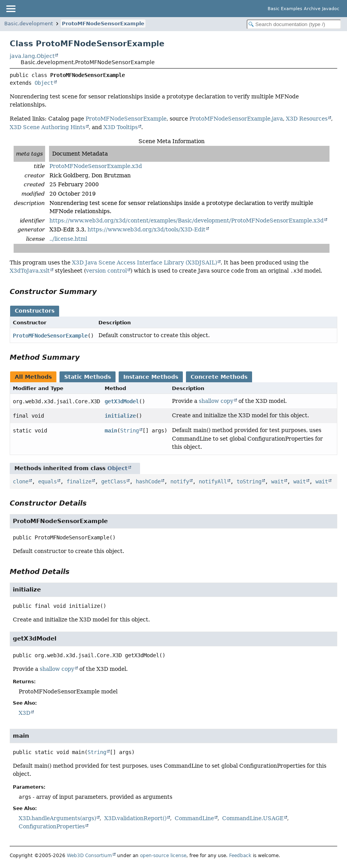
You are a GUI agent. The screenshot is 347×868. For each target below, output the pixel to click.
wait (277, 481)
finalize (79, 481)
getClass (114, 481)
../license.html (68, 239)
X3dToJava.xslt (30, 271)
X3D (25, 713)
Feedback (240, 856)
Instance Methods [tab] (151, 377)
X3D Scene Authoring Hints (47, 127)
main (111, 430)
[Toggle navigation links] (11, 9)
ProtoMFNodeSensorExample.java (236, 119)
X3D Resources (307, 119)
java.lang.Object (32, 56)
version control (106, 271)
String (130, 430)
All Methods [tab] (33, 377)
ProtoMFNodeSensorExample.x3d (96, 166)
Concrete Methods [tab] (219, 377)
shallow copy (216, 401)
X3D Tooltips (121, 127)
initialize (120, 416)
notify (180, 481)
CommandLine (194, 818)
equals (47, 481)
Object (44, 83)
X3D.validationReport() (135, 818)
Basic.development (29, 24)
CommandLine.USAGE (253, 818)
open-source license (163, 856)
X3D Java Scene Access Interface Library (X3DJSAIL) (145, 262)
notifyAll (213, 481)
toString (249, 481)
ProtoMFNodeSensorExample (103, 24)
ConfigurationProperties (52, 826)
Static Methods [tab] (88, 377)
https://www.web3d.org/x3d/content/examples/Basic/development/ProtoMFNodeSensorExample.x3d (187, 220)
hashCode (148, 481)
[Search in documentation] (294, 24)
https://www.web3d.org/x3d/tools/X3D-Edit (146, 229)
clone (21, 481)
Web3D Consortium (89, 856)
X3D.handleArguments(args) (57, 818)
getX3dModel (122, 401)
